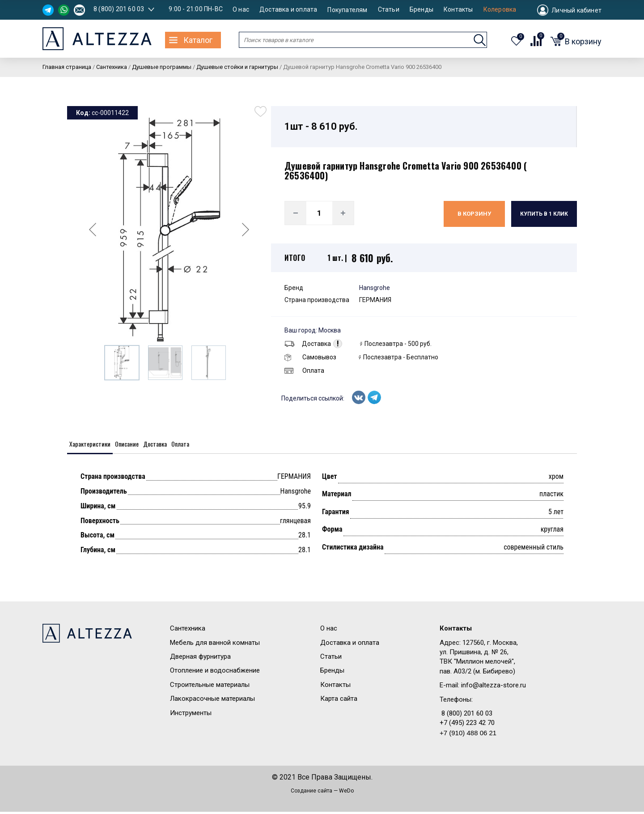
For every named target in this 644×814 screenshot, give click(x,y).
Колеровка (500, 10)
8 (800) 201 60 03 (119, 9)
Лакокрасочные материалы (212, 701)
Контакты (458, 10)
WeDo (346, 793)
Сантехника (188, 631)
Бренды (422, 10)
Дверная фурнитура (200, 659)
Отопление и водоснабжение (215, 673)
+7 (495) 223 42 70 (467, 725)
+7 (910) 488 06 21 (468, 735)
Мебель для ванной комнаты (215, 645)
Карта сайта (339, 701)
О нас (241, 10)
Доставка (308, 344)
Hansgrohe (375, 288)
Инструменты (191, 715)
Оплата (304, 371)
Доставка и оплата (288, 10)
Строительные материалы (210, 687)
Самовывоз (310, 357)
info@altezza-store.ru (494, 688)
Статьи (389, 10)
